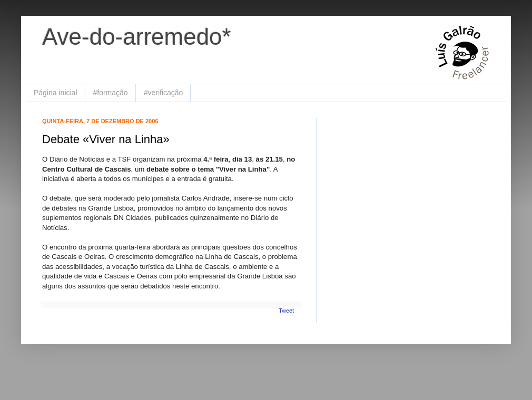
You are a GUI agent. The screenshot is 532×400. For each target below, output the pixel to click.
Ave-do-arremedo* (137, 37)
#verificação (164, 93)
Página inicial (56, 93)
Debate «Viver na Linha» (106, 139)
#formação (111, 93)
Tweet (286, 311)
